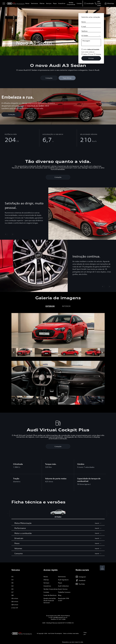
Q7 (12, 592)
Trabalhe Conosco (64, 592)
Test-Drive (67, 78)
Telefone (85, 54)
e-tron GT (15, 608)
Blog (60, 595)
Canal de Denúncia (50, 595)
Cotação (49, 78)
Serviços (49, 3)
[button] (14, 353)
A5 (12, 577)
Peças (55, 3)
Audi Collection (63, 586)
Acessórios (62, 3)
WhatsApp (98, 54)
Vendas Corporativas (71, 4)
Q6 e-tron (15, 602)
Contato (79, 3)
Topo (101, 568)
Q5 (12, 589)
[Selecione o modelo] (91, 36)
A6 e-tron (15, 599)
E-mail (92, 54)
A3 (12, 580)
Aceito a (91, 49)
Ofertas (42, 3)
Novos (27, 3)
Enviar (91, 58)
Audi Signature (63, 580)
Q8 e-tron (15, 605)
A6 (12, 583)
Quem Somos (63, 589)
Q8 (12, 595)
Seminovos (34, 3)
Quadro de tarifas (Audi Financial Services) (50, 601)
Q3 (12, 586)
